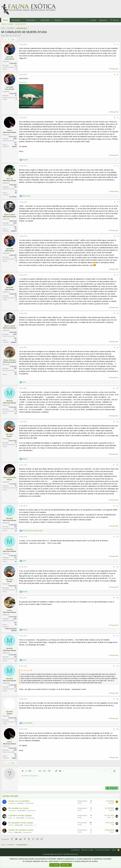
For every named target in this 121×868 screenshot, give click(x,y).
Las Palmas (13, 197)
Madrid (14, 147)
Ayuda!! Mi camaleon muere (21, 830)
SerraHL (9, 711)
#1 (118, 44)
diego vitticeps (10, 360)
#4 (118, 166)
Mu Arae (10, 434)
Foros (5, 20)
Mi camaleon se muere (19, 808)
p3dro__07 (12, 818)
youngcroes (12, 803)
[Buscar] (115, 20)
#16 (117, 598)
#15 (117, 567)
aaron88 (6, 36)
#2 (118, 75)
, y (32, 531)
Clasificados (30, 20)
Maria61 (10, 401)
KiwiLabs (111, 803)
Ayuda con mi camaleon (19, 801)
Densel (11, 832)
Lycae (10, 610)
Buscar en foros (21, 24)
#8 (118, 313)
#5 (118, 202)
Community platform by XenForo (60, 854)
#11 (117, 422)
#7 (118, 275)
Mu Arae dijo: (25, 670)
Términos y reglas (87, 850)
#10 (117, 388)
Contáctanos (75, 850)
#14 (117, 537)
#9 (118, 348)
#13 (117, 506)
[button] (22, 20)
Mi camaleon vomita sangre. (21, 823)
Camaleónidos (29, 803)
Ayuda (114, 850)
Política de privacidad (103, 850)
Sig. (13, 40)
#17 (117, 636)
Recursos (58, 20)
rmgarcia (111, 810)
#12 (117, 465)
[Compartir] (115, 44)
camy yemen (12, 811)
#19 (117, 699)
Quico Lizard (10, 214)
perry (10, 130)
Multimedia (45, 20)
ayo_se (10, 178)
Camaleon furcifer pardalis (20, 816)
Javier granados (10, 477)
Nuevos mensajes (7, 24)
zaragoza (14, 231)
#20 (117, 729)
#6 (118, 236)
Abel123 (11, 825)
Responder (115, 69)
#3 (118, 118)
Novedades (16, 20)
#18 (117, 666)
